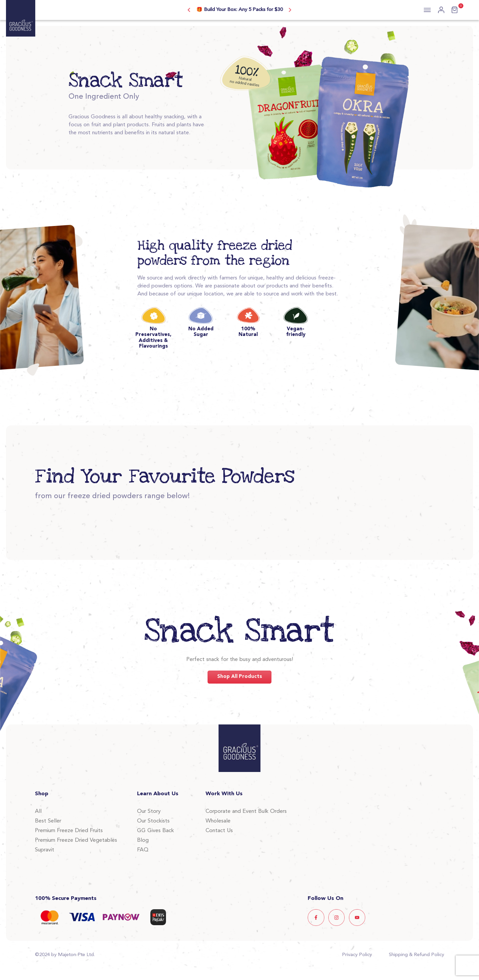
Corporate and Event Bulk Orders (246, 812)
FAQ (143, 850)
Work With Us (224, 794)
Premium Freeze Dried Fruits (69, 831)
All (38, 812)
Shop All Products (240, 677)
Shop (42, 794)
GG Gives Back (156, 831)
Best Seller (48, 821)
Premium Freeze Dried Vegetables (76, 840)
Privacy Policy (357, 955)
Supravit (45, 850)
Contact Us (219, 831)
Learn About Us (158, 794)
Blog (143, 840)
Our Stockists (153, 821)
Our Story (149, 812)
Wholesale (218, 821)
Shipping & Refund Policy (416, 955)
